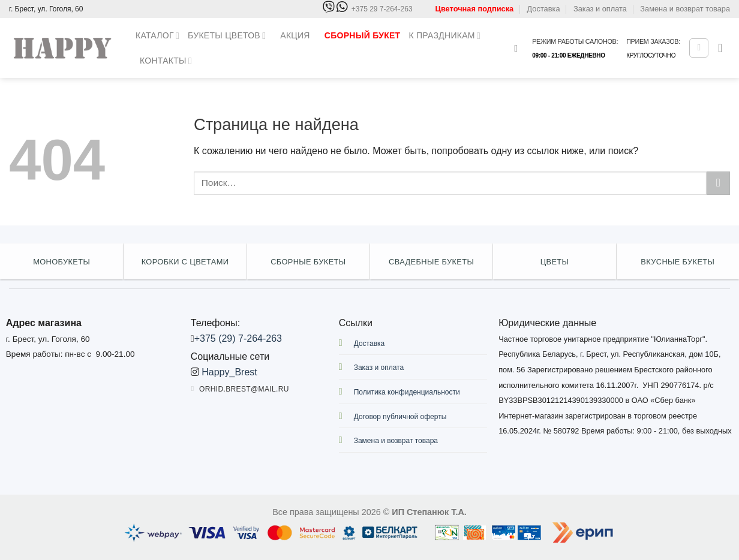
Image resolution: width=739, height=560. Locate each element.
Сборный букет (363, 35)
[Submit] (718, 183)
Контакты (166, 61)
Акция (295, 35)
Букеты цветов (227, 36)
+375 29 (382, 9)
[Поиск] (519, 48)
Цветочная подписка (475, 9)
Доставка (544, 9)
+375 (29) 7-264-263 (238, 338)
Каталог (157, 36)
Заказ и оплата (600, 9)
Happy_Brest (229, 372)
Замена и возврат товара (685, 9)
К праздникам (444, 36)
